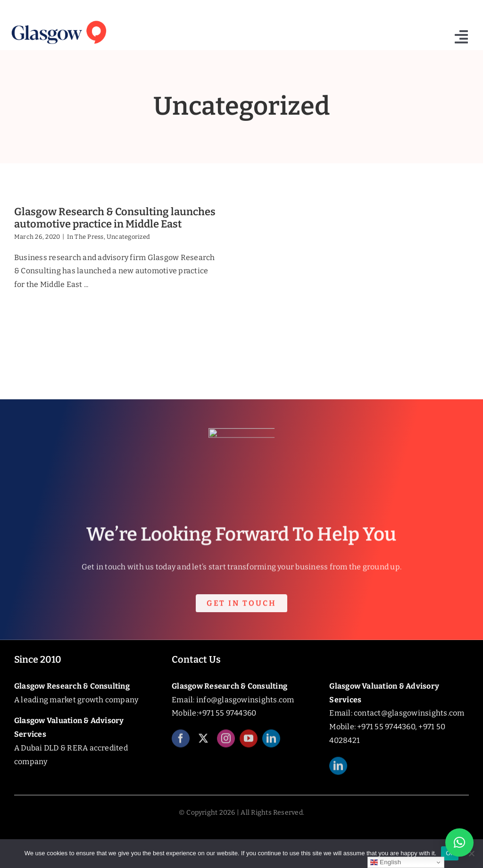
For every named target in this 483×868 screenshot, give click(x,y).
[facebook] (181, 746)
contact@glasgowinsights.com (409, 713)
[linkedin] (271, 746)
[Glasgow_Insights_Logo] (58, 20)
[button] (459, 843)
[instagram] (226, 746)
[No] (471, 853)
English (386, 862)
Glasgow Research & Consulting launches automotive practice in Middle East (115, 218)
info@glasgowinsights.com (245, 700)
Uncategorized (128, 237)
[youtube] (249, 746)
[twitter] (203, 746)
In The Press (85, 237)
